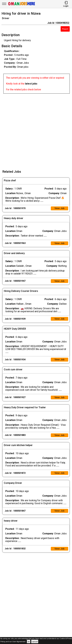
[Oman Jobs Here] (22, 5)
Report (65, 29)
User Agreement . (19, 642)
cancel (35, 642)
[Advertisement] (36, 130)
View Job (59, 209)
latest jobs (31, 84)
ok (29, 642)
